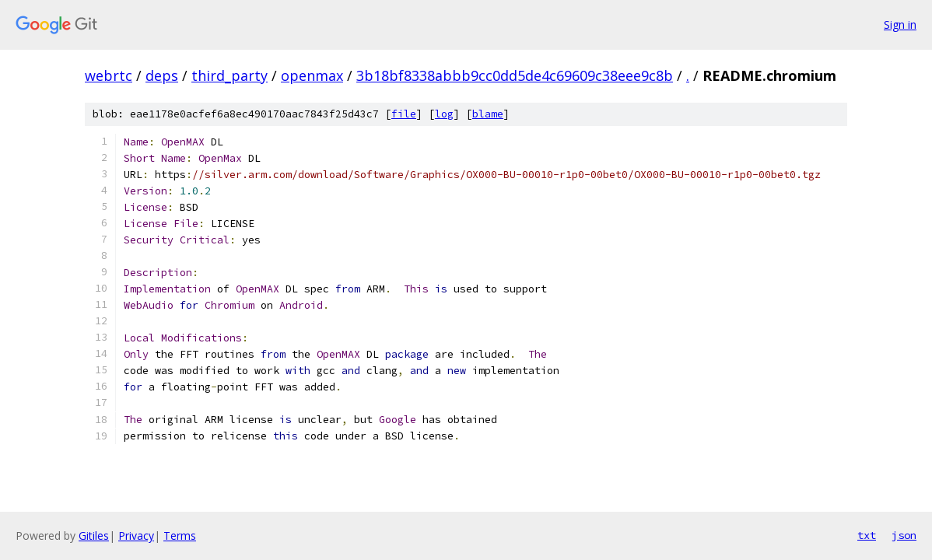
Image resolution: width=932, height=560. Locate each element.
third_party (229, 75)
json (904, 535)
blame (488, 114)
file (404, 114)
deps (162, 75)
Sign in (900, 24)
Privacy (136, 535)
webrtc (109, 75)
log (444, 114)
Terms (180, 535)
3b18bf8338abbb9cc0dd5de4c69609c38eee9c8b (515, 75)
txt (867, 535)
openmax (312, 75)
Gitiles (94, 535)
